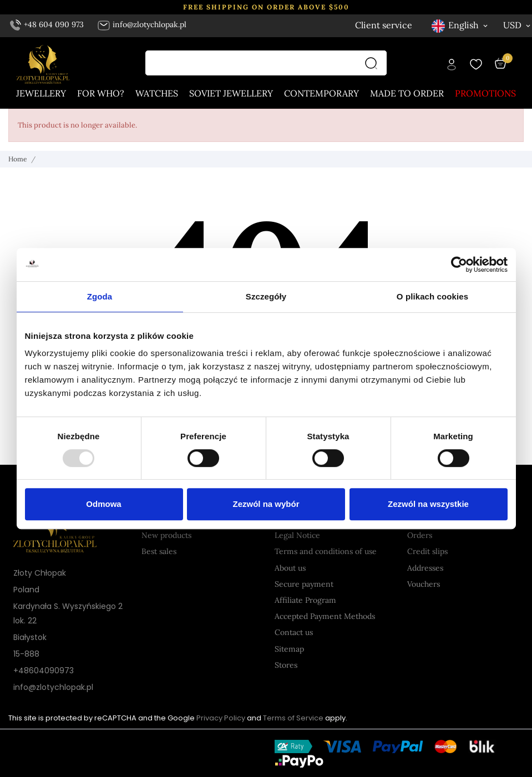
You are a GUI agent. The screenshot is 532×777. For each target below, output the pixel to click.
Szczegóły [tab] (266, 296)
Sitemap (289, 649)
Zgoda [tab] (100, 296)
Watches (157, 93)
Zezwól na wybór (266, 504)
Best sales (159, 551)
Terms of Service (293, 718)
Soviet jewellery (231, 93)
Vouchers (424, 584)
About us (290, 568)
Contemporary (321, 93)
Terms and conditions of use (326, 551)
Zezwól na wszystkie (428, 504)
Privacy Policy (221, 718)
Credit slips (427, 551)
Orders (420, 535)
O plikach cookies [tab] (432, 296)
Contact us (294, 632)
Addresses (425, 568)
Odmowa (103, 504)
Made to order (407, 93)
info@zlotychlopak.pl (142, 24)
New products (166, 535)
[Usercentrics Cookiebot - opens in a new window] (459, 265)
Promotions (485, 93)
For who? (101, 93)
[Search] (374, 63)
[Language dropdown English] (460, 25)
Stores (286, 665)
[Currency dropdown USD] (518, 25)
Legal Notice (297, 535)
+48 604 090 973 (47, 24)
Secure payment (304, 584)
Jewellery (41, 93)
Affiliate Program (305, 600)
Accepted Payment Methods (325, 616)
